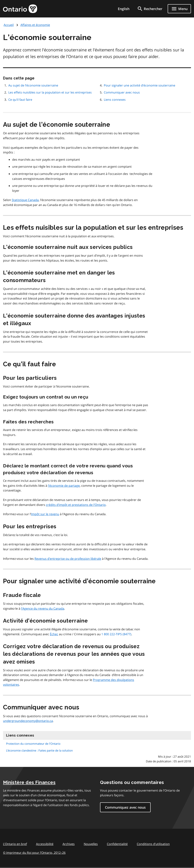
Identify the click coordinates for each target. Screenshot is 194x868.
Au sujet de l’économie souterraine (33, 85)
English (124, 9)
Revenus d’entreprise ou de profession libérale (68, 559)
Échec (54, 634)
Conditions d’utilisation (153, 844)
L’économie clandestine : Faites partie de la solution (39, 750)
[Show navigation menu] (179, 9)
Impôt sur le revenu (45, 514)
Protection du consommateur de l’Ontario (33, 744)
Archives (69, 844)
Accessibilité (45, 844)
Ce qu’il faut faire (20, 100)
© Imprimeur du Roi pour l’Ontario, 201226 (34, 853)
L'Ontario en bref (15, 844)
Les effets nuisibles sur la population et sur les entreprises (50, 92)
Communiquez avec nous (125, 807)
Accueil (9, 25)
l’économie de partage (64, 486)
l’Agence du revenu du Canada (43, 609)
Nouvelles (91, 844)
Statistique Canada (25, 200)
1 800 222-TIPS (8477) (116, 634)
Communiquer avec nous (122, 92)
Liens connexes (115, 100)
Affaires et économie (35, 25)
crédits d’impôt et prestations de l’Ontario (76, 505)
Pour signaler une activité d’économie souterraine (140, 85)
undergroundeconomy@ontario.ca (28, 721)
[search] (150, 9)
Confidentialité (117, 844)
